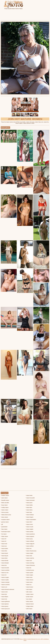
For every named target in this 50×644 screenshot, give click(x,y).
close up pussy (5, 512)
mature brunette (5, 568)
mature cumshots (5, 585)
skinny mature (29, 601)
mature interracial (30, 500)
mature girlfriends (5, 601)
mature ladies (29, 505)
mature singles (29, 553)
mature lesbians (30, 515)
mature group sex (5, 609)
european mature (5, 520)
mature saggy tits (30, 544)
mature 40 (3, 541)
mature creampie (5, 582)
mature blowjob (5, 563)
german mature (5, 522)
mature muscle (29, 527)
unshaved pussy (30, 570)
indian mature (4, 536)
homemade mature (6, 532)
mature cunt (4, 587)
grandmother (4, 527)
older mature (29, 592)
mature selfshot (30, 546)
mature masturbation (31, 520)
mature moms (29, 524)
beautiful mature (5, 500)
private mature (29, 597)
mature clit (4, 575)
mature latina (29, 510)
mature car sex (5, 573)
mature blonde (4, 561)
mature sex (29, 549)
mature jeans (29, 503)
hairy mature (4, 529)
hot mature (4, 534)
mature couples (5, 580)
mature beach (4, 553)
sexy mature (29, 599)
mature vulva (29, 577)
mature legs (29, 512)
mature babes (4, 549)
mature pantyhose (30, 534)
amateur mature (5, 495)
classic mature (4, 510)
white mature (29, 609)
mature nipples (29, 529)
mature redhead (30, 541)
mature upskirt (29, 573)
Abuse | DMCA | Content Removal (28, 639)
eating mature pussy (6, 515)
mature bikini (4, 558)
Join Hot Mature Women (25, 119)
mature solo (29, 561)
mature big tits (4, 556)
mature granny (5, 606)
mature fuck (4, 599)
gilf (2, 524)
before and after (5, 503)
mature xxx (29, 585)
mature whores (29, 580)
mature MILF (29, 522)
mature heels (29, 495)
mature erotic (4, 592)
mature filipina (4, 597)
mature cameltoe (5, 570)
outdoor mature (30, 594)
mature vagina (29, 575)
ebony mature (4, 517)
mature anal (4, 544)
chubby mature (5, 507)
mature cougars (5, 577)
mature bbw (4, 551)
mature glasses (5, 604)
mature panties (29, 532)
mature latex (29, 507)
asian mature (4, 498)
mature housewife (30, 498)
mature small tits (30, 558)
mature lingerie (29, 517)
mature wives (29, 582)
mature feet (4, 594)
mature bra (4, 565)
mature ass (4, 546)
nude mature (29, 589)
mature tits (28, 568)
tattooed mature (30, 604)
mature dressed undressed (7, 589)
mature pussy (29, 539)
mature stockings (30, 563)
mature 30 (3, 539)
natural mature (29, 587)
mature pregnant (30, 536)
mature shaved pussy (31, 551)
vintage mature (29, 606)
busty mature (4, 505)
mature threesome (30, 565)
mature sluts (29, 556)
